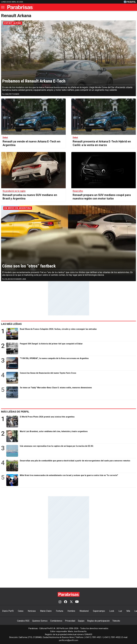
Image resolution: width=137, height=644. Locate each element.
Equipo (81, 621)
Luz (120, 611)
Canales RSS (23, 621)
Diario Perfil (8, 611)
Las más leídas (11, 324)
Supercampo (99, 611)
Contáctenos (56, 621)
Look (112, 611)
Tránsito (116, 621)
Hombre (71, 611)
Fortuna (60, 611)
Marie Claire (46, 611)
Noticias (32, 611)
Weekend (84, 611)
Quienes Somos (40, 621)
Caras (21, 611)
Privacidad (70, 621)
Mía (128, 611)
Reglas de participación (98, 621)
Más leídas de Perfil (15, 412)
